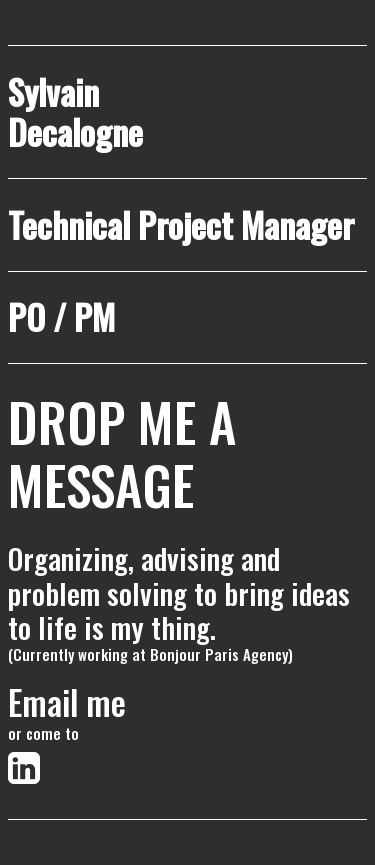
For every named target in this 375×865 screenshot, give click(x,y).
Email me (67, 702)
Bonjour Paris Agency (219, 654)
